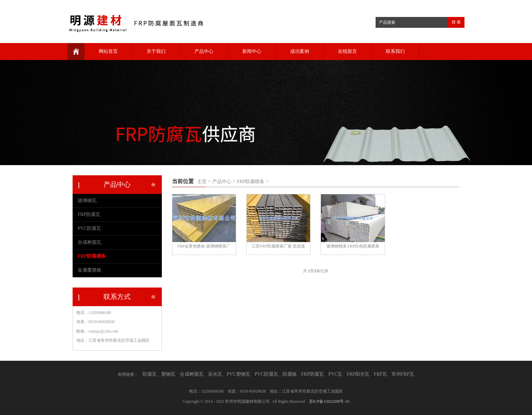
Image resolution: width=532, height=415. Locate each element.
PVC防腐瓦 (89, 228)
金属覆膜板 (90, 270)
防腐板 (290, 374)
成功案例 (300, 51)
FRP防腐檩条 (251, 182)
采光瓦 (215, 374)
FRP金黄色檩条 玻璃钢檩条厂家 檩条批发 (204, 247)
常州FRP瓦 (403, 374)
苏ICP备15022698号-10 (329, 401)
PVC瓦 (335, 374)
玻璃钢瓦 (87, 201)
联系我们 (395, 51)
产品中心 (204, 51)
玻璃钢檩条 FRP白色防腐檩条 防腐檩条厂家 (353, 247)
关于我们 (156, 51)
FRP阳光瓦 (358, 374)
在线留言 (347, 51)
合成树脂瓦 (90, 242)
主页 (202, 182)
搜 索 (456, 22)
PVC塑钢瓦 (238, 374)
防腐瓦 (150, 374)
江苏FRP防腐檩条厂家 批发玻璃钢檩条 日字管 (278, 247)
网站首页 (108, 51)
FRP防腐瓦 (89, 214)
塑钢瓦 (168, 374)
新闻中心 (252, 51)
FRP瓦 (381, 374)
